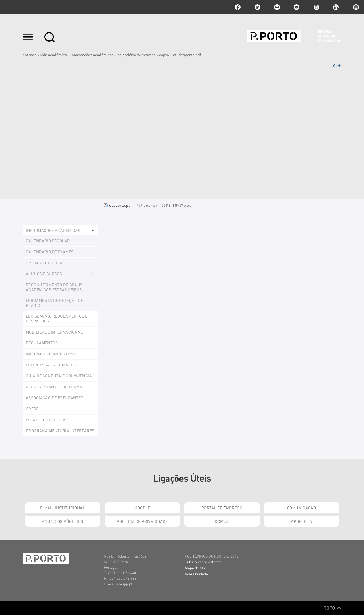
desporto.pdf (118, 205)
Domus (222, 521)
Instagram (355, 7)
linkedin (336, 7)
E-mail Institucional (63, 508)
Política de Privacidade (142, 521)
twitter (257, 7)
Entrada (30, 55)
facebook (238, 7)
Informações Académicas (92, 55)
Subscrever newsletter (203, 562)
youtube (297, 7)
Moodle (142, 508)
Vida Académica (53, 55)
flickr (277, 7)
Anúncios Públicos (62, 521)
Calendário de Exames (136, 55)
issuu (316, 7)
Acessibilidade (196, 574)
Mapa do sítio (196, 568)
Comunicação (302, 508)
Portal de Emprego (222, 508)
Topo (333, 608)
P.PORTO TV (301, 521)
